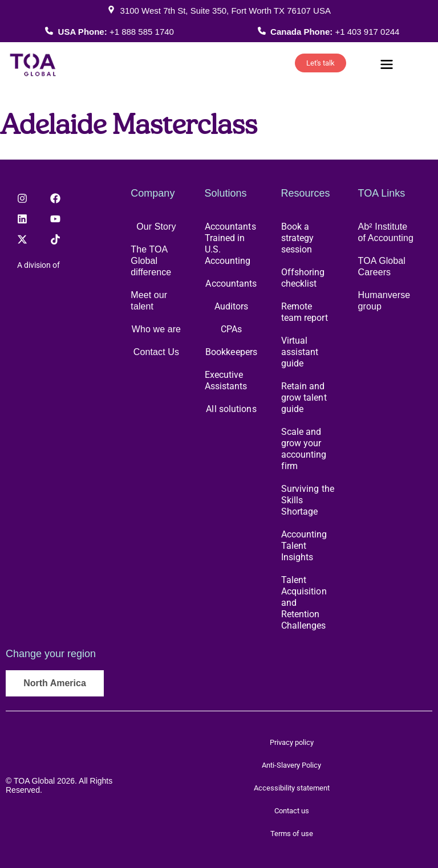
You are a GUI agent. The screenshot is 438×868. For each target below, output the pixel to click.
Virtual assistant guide (300, 352)
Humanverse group (384, 301)
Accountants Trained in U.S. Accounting (230, 244)
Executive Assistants (226, 380)
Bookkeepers (231, 352)
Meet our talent (149, 301)
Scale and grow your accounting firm (304, 449)
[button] (387, 66)
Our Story (156, 227)
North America (55, 683)
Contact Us (156, 352)
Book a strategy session (298, 238)
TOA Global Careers (382, 266)
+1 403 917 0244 (367, 32)
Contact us (292, 811)
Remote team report (305, 312)
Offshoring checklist (303, 278)
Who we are (156, 329)
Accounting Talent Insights (304, 546)
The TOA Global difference (151, 261)
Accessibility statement (292, 788)
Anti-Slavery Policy (291, 765)
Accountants (231, 284)
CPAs (231, 329)
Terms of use (292, 834)
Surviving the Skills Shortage (308, 500)
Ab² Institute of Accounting (386, 232)
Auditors (232, 306)
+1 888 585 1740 (142, 32)
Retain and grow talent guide (304, 398)
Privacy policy (292, 742)
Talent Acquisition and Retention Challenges (304, 603)
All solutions (231, 409)
